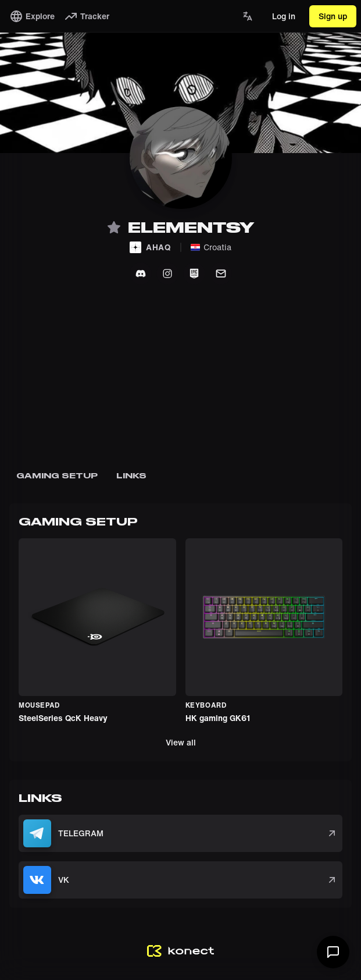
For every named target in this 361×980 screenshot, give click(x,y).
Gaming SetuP (57, 475)
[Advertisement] (180, 385)
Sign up (333, 16)
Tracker (87, 16)
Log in (284, 16)
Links (132, 475)
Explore (32, 16)
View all (181, 742)
